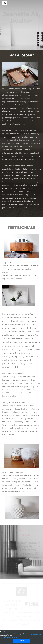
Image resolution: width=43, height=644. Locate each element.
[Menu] (39, 3)
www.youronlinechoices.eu (9, 638)
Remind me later (36, 635)
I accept (21, 641)
